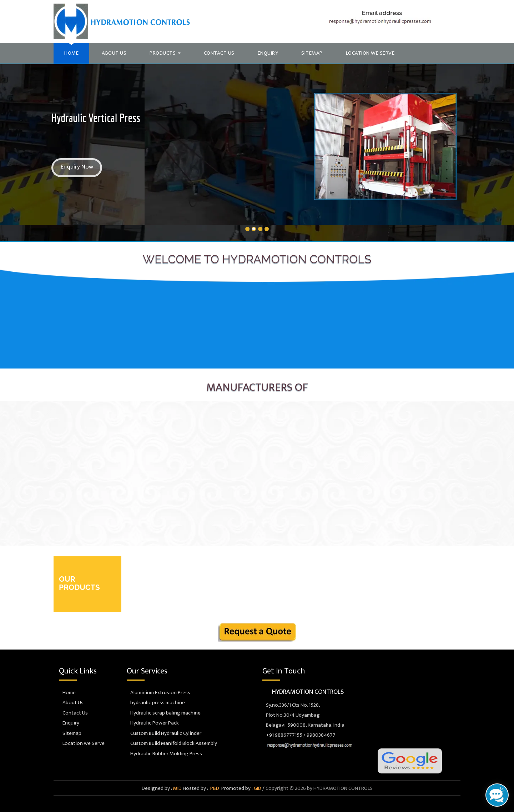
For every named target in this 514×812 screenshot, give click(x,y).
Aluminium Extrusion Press (158, 693)
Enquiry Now (77, 167)
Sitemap (312, 53)
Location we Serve (370, 53)
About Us (114, 53)
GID (257, 788)
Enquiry (268, 53)
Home (71, 53)
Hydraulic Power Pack (153, 723)
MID (177, 788)
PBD (214, 788)
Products (165, 53)
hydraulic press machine (156, 703)
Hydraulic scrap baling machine (164, 713)
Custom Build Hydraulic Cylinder (164, 733)
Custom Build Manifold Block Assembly (172, 743)
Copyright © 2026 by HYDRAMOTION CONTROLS (319, 788)
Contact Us (219, 53)
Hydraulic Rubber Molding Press (164, 754)
